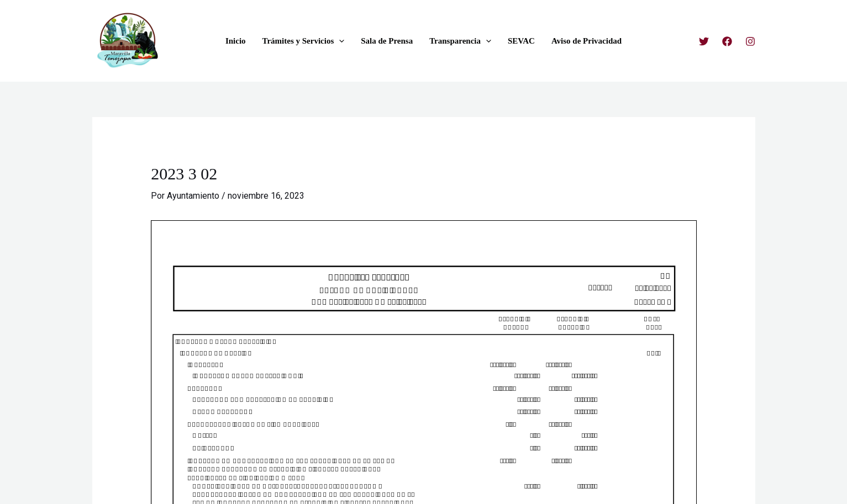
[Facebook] (727, 41)
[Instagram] (750, 41)
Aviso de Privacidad (586, 41)
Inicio (236, 41)
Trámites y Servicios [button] (304, 41)
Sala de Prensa (387, 41)
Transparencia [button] (460, 41)
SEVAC (521, 41)
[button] (339, 41)
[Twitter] (704, 41)
